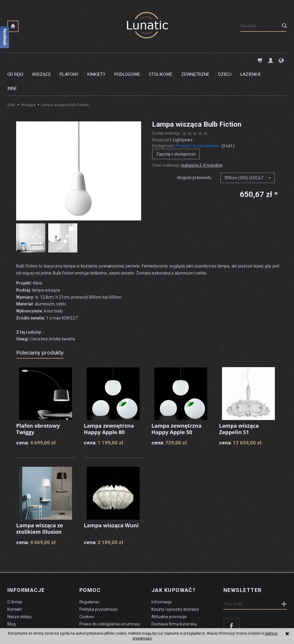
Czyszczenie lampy (25, 603)
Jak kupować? (173, 562)
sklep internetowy (266, 625)
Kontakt (15, 581)
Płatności (160, 603)
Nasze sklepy (20, 588)
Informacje (26, 562)
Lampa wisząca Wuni (111, 497)
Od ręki (15, 60)
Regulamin (89, 574)
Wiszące (41, 60)
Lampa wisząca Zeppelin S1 (239, 401)
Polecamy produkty (40, 324)
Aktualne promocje (169, 588)
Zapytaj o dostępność (176, 126)
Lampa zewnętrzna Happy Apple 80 (109, 401)
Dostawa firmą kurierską (174, 596)
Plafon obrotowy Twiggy (38, 401)
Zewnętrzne (195, 60)
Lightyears (183, 112)
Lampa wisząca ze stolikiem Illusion (40, 500)
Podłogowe (127, 60)
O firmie (15, 574)
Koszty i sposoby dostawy (175, 581)
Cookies (87, 588)
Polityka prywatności (98, 581)
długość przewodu (194, 149)
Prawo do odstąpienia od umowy (110, 596)
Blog (11, 596)
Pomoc (90, 562)
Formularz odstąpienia (100, 603)
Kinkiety (96, 60)
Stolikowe (161, 60)
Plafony (69, 60)
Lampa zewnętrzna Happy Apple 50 (176, 401)
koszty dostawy (37, 625)
